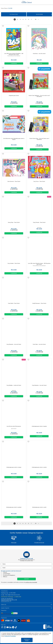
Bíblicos (5, 577)
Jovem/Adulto (7, 574)
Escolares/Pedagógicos (9, 575)
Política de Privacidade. (10, 636)
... (33, 19)
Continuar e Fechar (27, 640)
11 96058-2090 (17, 597)
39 (36, 19)
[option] (14, 539)
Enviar (26, 579)
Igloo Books (14, 429)
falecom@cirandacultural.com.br (12, 595)
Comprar (14, 63)
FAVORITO (3, 26)
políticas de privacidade (31, 582)
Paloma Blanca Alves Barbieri (14, 56)
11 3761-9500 (12, 593)
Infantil (5, 572)
